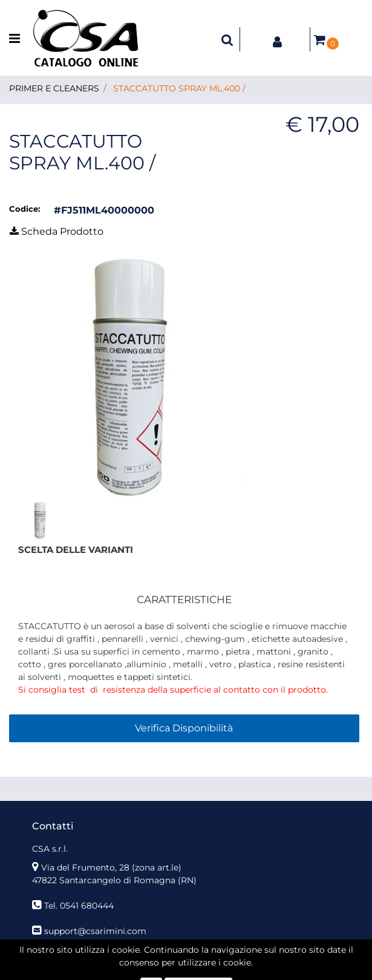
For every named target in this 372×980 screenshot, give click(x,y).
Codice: (24, 209)
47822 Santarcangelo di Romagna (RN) (114, 880)
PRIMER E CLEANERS (54, 88)
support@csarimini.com (95, 931)
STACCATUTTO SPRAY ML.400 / (179, 88)
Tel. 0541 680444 (79, 906)
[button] (227, 39)
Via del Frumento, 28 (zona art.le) (111, 867)
